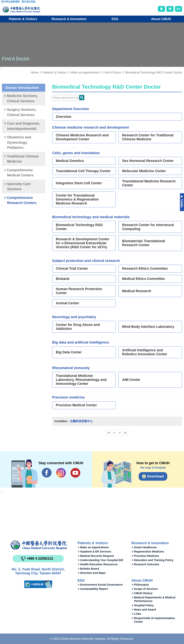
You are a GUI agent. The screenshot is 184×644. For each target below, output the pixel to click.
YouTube (75, 473)
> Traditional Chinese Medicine (21, 159)
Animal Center (68, 303)
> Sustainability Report (93, 589)
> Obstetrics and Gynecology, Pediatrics (18, 142)
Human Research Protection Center (79, 291)
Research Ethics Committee (145, 269)
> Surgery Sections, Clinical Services (20, 112)
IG (61, 473)
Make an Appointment (85, 72)
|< (109, 433)
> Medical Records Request (96, 556)
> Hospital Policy (143, 605)
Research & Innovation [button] (69, 19)
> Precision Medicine (145, 556)
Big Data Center (69, 352)
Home (35, 72)
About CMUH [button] (161, 19)
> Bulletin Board (88, 569)
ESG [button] (115, 19)
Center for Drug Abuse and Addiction (78, 327)
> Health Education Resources (98, 564)
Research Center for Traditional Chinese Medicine (148, 137)
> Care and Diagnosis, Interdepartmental (22, 126)
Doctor (82, 98)
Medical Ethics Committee (144, 279)
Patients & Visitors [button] (23, 19)
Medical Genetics (70, 161)
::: (3, 2)
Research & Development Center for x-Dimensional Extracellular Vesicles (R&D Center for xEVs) (83, 243)
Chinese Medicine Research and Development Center (82, 137)
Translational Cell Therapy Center (83, 171)
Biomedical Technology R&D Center (79, 227)
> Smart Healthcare (144, 547)
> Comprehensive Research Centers (20, 200)
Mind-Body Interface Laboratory (148, 327)
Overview (64, 117)
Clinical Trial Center (72, 269)
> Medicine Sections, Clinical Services (21, 98)
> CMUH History (142, 593)
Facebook (47, 473)
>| (125, 433)
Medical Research (137, 291)
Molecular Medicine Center (144, 171)
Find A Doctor (112, 72)
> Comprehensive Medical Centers (19, 173)
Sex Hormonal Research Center (148, 161)
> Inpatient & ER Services (94, 552)
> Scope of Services (145, 589)
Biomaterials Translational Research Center (144, 243)
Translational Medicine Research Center (149, 183)
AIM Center (131, 380)
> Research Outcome (145, 564)
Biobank (63, 279)
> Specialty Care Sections (17, 187)
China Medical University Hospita (38, 545)
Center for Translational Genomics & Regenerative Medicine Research (77, 199)
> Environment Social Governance (100, 585)
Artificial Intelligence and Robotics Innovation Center (145, 352)
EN (179, 9)
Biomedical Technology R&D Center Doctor (154, 72)
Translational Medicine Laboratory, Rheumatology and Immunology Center (81, 380)
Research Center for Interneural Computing (148, 227)
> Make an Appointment (93, 547)
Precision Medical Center (76, 405)
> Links (136, 614)
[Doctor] (68, 98)
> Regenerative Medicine (148, 552)
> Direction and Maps (92, 573)
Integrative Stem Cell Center (79, 183)
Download (156, 476)
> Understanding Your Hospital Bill (100, 560)
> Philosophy (140, 585)
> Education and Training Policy (153, 560)
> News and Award (144, 610)
